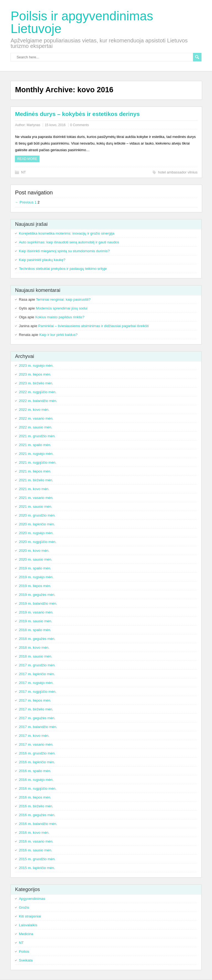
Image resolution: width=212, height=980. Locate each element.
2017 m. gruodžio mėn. (37, 665)
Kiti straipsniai (30, 916)
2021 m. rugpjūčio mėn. (38, 462)
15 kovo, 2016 (55, 125)
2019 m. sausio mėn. (35, 621)
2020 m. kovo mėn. (34, 551)
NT (23, 172)
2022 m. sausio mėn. (35, 427)
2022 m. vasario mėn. (36, 418)
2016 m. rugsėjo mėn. (36, 780)
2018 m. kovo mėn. (34, 648)
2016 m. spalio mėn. (35, 771)
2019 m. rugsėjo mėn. (36, 577)
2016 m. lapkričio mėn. (37, 762)
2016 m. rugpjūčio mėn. (38, 788)
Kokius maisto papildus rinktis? (60, 317)
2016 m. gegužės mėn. (37, 815)
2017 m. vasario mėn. (36, 744)
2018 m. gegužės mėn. (37, 639)
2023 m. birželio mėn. (36, 383)
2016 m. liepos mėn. (35, 797)
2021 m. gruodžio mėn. (37, 436)
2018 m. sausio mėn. (35, 656)
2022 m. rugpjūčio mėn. (38, 392)
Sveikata (26, 960)
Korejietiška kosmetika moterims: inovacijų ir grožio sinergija (67, 233)
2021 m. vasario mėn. (36, 498)
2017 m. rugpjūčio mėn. (38, 692)
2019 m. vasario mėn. (36, 612)
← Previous (24, 202)
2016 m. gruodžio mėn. (37, 753)
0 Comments (79, 125)
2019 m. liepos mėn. (35, 586)
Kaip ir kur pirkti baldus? (58, 335)
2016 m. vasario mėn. (36, 841)
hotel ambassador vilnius (178, 172)
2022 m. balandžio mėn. (38, 401)
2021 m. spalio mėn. (35, 445)
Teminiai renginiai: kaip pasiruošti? (63, 299)
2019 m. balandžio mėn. (38, 603)
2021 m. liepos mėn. (35, 471)
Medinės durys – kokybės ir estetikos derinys (77, 114)
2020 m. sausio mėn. (35, 559)
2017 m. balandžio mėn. (38, 727)
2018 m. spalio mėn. (35, 630)
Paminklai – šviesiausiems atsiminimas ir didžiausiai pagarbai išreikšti (94, 326)
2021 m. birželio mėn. (36, 480)
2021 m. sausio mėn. (35, 507)
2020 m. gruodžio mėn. (37, 515)
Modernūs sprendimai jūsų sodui (62, 308)
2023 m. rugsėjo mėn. (36, 366)
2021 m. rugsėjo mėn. (36, 454)
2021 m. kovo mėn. (34, 489)
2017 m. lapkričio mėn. (37, 674)
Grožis (24, 907)
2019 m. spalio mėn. (35, 568)
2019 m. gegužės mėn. (37, 595)
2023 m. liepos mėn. (35, 374)
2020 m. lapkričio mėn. (37, 524)
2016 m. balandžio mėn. (38, 824)
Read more (27, 159)
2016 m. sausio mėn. (35, 850)
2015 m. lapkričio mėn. (37, 868)
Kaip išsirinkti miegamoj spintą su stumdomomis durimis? (64, 251)
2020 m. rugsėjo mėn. (36, 533)
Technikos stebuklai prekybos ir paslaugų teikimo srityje (63, 269)
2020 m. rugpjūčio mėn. (38, 542)
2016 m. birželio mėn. (36, 806)
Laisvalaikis (28, 925)
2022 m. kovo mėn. (34, 410)
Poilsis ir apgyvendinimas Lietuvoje (82, 22)
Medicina (26, 934)
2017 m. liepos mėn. (35, 700)
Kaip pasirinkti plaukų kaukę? (42, 260)
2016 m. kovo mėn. (34, 833)
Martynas (33, 125)
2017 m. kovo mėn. (34, 736)
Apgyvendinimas (32, 899)
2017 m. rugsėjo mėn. (36, 683)
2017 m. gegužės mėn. (37, 718)
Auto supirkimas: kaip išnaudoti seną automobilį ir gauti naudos (69, 242)
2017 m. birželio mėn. (36, 709)
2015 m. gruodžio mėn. (37, 859)
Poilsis (24, 952)
